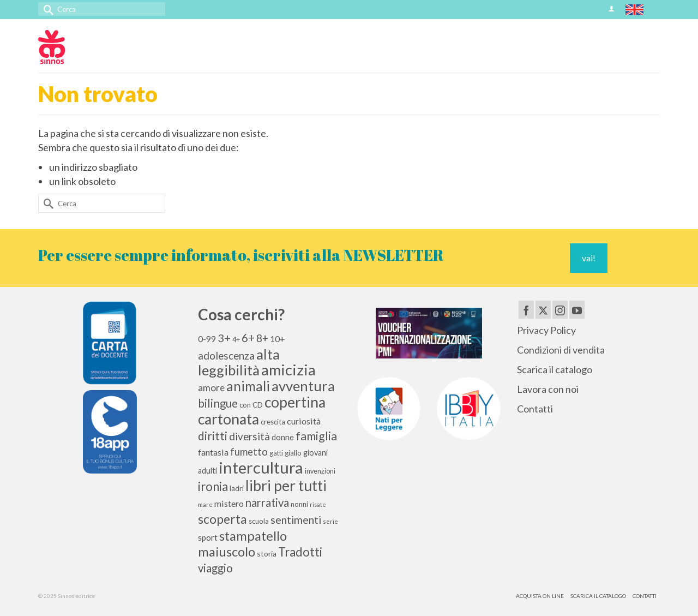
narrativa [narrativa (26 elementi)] (267, 503)
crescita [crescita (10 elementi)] (273, 422)
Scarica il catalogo (555, 369)
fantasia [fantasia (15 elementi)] (213, 452)
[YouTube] (577, 309)
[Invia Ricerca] (46, 9)
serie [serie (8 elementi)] (330, 521)
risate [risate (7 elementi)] (318, 504)
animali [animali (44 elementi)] (248, 386)
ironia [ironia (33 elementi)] (213, 486)
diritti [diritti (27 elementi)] (213, 436)
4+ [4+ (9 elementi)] (236, 340)
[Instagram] (560, 309)
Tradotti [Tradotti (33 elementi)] (300, 552)
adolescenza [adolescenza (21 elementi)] (226, 356)
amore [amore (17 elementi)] (211, 388)
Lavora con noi (548, 389)
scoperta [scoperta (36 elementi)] (222, 519)
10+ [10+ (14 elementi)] (278, 339)
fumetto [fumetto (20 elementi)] (249, 452)
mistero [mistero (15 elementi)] (229, 503)
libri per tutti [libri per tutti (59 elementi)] (286, 486)
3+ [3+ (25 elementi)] (224, 338)
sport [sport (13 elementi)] (208, 537)
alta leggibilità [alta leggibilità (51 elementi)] (239, 362)
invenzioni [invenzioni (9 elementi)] (320, 471)
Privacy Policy (546, 330)
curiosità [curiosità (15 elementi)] (304, 421)
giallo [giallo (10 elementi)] (293, 453)
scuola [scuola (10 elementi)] (259, 521)
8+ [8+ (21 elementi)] (262, 338)
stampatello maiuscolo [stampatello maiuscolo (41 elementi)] (242, 543)
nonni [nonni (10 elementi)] (299, 504)
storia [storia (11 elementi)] (267, 554)
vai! (589, 258)
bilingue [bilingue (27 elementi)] (218, 403)
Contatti (535, 409)
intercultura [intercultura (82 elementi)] (261, 467)
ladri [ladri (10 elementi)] (237, 488)
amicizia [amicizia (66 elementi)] (288, 370)
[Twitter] (543, 309)
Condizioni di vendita (561, 350)
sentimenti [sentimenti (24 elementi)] (296, 519)
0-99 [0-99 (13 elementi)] (207, 339)
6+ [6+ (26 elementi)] (248, 338)
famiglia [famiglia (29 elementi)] (316, 436)
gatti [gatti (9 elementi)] (276, 453)
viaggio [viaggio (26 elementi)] (215, 568)
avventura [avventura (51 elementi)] (303, 386)
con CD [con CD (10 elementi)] (251, 405)
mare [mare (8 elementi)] (205, 504)
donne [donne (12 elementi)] (283, 437)
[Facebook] (526, 309)
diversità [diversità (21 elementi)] (249, 436)
